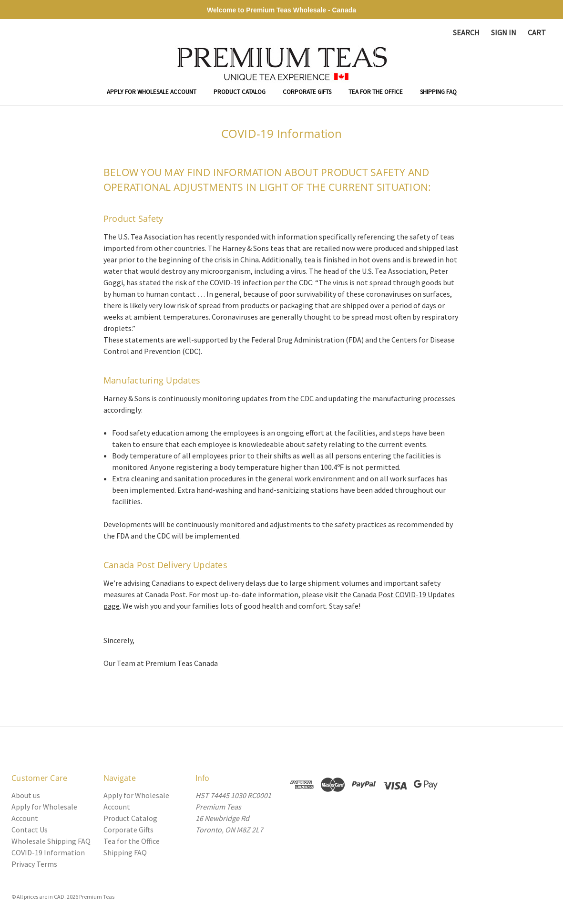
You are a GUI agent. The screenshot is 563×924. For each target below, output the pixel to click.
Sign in (504, 32)
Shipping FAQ (438, 92)
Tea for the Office (376, 92)
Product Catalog (240, 92)
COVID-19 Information (48, 852)
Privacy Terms (34, 864)
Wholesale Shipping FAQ (51, 841)
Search (466, 32)
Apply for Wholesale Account (152, 92)
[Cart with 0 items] (537, 32)
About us (26, 795)
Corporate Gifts (307, 92)
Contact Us (30, 830)
